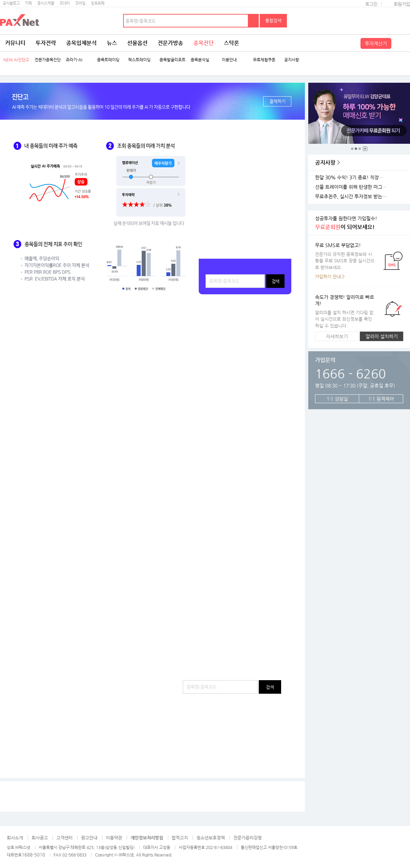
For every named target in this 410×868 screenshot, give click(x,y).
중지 (365, 149)
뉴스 (112, 43)
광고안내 (89, 838)
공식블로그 (11, 3)
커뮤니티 (15, 43)
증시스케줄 (46, 3)
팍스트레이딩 (139, 60)
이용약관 (114, 838)
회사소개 (15, 838)
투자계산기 (376, 43)
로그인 (371, 4)
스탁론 (231, 43)
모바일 (80, 3)
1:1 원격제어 (381, 399)
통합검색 (273, 21)
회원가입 (402, 4)
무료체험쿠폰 (264, 60)
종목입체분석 (81, 43)
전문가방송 (170, 43)
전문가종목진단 (48, 60)
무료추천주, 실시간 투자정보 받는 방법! (352, 196)
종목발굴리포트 (172, 60)
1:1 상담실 (337, 399)
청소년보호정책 (211, 838)
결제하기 (277, 101)
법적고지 (180, 838)
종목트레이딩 (108, 60)
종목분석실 (200, 60)
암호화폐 (98, 3)
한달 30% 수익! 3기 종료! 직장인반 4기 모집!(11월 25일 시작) (352, 177)
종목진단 (203, 43)
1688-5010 (33, 855)
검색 (254, 21)
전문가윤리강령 (248, 838)
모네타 (65, 3)
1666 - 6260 (350, 373)
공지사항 (292, 60)
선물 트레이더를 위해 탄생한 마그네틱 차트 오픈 (352, 187)
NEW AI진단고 (16, 60)
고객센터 (64, 838)
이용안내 (229, 60)
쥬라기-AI (74, 60)
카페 (28, 3)
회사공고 (40, 838)
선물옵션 (137, 43)
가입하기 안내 (328, 277)
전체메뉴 (402, 43)
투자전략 (46, 43)
